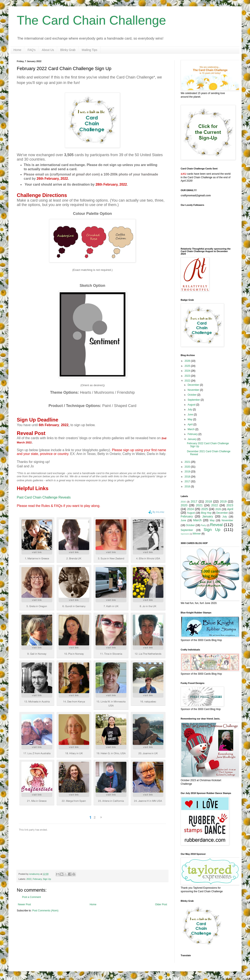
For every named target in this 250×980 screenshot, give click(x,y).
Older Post (161, 904)
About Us (48, 50)
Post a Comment (31, 897)
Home (17, 50)
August (192, 405)
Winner (197, 534)
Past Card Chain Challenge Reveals (44, 497)
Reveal (216, 525)
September (194, 400)
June (191, 415)
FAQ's (32, 50)
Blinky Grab (68, 50)
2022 (29, 879)
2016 (188, 487)
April (190, 424)
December (194, 385)
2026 (188, 361)
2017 (188, 481)
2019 (188, 472)
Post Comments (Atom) (45, 911)
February (37, 879)
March (191, 429)
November (194, 390)
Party (203, 525)
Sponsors (185, 534)
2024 (188, 371)
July (190, 410)
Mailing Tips (89, 50)
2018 (188, 477)
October (192, 395)
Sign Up (47, 879)
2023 (188, 376)
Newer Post (24, 904)
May (190, 419)
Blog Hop (206, 513)
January (192, 439)
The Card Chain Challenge (91, 20)
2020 (188, 467)
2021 (188, 462)
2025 (188, 366)
